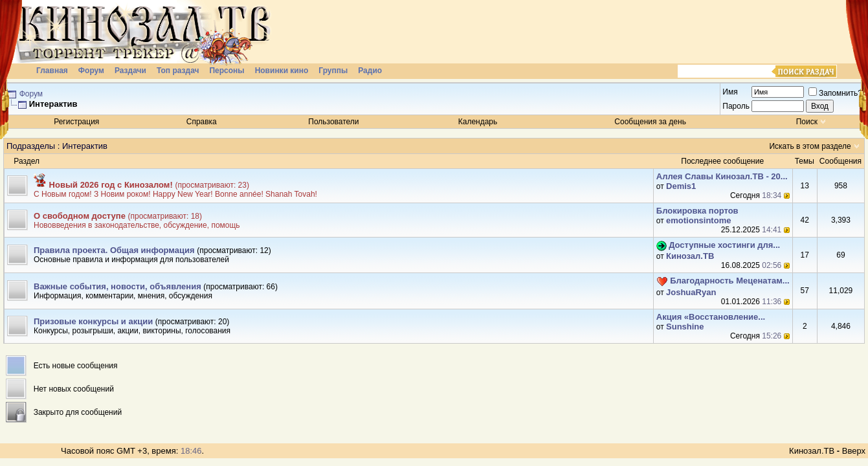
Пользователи (333, 122)
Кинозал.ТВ (690, 256)
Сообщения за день (650, 122)
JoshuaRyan (691, 292)
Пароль (736, 106)
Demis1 (681, 186)
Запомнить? (835, 93)
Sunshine (685, 327)
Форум (91, 71)
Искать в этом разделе (810, 146)
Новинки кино (282, 71)
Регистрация (76, 122)
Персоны (227, 71)
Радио (370, 71)
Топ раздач (178, 71)
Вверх (854, 451)
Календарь (478, 122)
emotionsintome (698, 220)
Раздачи (130, 71)
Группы (333, 71)
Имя (730, 92)
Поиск (807, 122)
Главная (52, 71)
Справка (202, 122)
